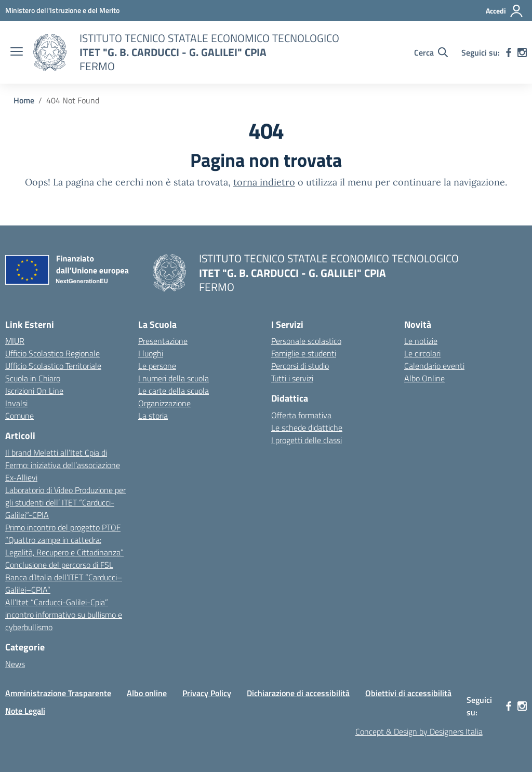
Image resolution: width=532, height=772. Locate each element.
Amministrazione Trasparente (58, 693)
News (15, 664)
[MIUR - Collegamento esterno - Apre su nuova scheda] (62, 10)
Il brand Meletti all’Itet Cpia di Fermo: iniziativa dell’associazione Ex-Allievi (63, 465)
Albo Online (424, 378)
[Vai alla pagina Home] (24, 100)
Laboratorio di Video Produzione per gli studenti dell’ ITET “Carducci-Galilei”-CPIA (65, 502)
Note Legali (25, 711)
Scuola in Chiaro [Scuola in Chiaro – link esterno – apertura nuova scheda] (33, 378)
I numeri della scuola (174, 378)
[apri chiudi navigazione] (17, 52)
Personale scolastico (306, 341)
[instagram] (522, 52)
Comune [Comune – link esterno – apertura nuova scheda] (19, 416)
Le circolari (422, 353)
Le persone (157, 366)
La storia (153, 416)
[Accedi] (505, 11)
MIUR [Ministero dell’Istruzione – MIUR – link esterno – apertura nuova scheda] (15, 341)
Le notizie (421, 341)
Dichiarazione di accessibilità (298, 693)
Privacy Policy (207, 693)
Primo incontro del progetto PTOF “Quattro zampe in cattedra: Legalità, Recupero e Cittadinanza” (64, 540)
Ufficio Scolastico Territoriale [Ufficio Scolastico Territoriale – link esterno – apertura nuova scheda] (53, 366)
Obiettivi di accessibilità (408, 693)
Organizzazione (164, 403)
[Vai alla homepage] (50, 52)
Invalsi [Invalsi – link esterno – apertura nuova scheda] (16, 403)
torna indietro (264, 182)
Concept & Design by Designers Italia (419, 731)
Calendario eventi (434, 366)
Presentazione (163, 341)
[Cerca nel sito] (431, 52)
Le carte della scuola (174, 391)
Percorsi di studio (300, 366)
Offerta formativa (301, 415)
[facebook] (509, 52)
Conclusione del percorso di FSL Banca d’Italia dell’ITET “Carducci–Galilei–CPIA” (64, 577)
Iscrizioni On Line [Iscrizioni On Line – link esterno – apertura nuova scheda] (34, 391)
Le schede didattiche (307, 428)
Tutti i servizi (292, 378)
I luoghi (151, 353)
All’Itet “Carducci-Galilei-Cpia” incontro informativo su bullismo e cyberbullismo (64, 615)
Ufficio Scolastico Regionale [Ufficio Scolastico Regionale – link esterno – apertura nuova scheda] (52, 353)
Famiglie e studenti (304, 353)
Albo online (147, 693)
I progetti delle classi (307, 440)
